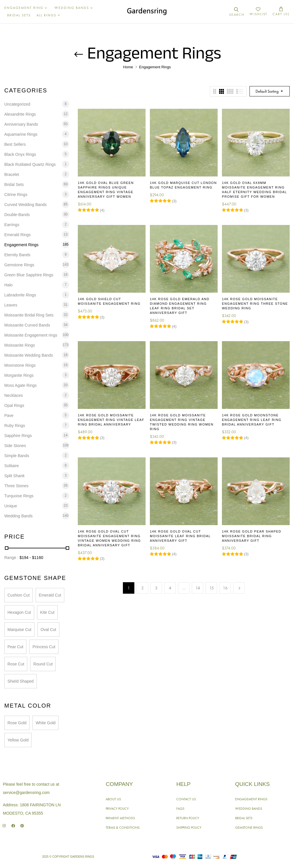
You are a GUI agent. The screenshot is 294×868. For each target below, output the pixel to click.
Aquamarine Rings (21, 134)
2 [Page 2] (143, 588)
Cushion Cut (19, 595)
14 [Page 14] (198, 588)
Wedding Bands (19, 516)
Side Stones (15, 446)
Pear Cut (15, 647)
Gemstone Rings (19, 265)
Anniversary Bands (21, 124)
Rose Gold (17, 723)
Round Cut (43, 664)
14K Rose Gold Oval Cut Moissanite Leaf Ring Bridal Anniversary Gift (180, 536)
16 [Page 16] (225, 588)
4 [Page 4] (170, 588)
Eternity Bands (17, 255)
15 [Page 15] (212, 588)
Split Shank (14, 476)
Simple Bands (17, 456)
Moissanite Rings (20, 345)
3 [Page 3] (156, 588)
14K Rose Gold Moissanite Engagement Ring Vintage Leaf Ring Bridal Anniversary (111, 420)
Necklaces (14, 395)
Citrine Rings (16, 195)
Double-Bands (17, 215)
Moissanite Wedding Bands (29, 355)
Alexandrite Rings (20, 114)
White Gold (46, 723)
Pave (9, 415)
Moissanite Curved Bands (27, 325)
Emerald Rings (18, 235)
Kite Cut (47, 612)
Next (239, 588)
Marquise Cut (19, 630)
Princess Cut (44, 647)
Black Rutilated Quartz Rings (30, 164)
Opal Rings (14, 405)
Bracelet (12, 174)
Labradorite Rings (20, 295)
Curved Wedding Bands (26, 205)
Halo (8, 285)
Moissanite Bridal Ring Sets (29, 315)
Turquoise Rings (19, 496)
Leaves (11, 305)
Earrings (12, 225)
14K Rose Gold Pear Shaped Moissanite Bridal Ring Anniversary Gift (252, 536)
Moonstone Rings (20, 365)
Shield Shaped (21, 681)
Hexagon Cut (19, 612)
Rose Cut (16, 664)
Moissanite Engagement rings (31, 335)
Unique (11, 506)
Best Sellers (15, 144)
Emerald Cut (50, 595)
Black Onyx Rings (20, 154)
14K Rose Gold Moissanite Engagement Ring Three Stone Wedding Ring (255, 304)
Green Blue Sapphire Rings (29, 275)
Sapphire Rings (18, 436)
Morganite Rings (19, 375)
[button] (281, 12)
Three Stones (16, 486)
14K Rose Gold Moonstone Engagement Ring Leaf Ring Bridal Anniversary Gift (252, 420)
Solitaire (12, 466)
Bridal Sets (14, 185)
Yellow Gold (18, 740)
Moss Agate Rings (21, 385)
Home (128, 67)
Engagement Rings (21, 245)
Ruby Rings (15, 426)
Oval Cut (48, 630)
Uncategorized (17, 104)
